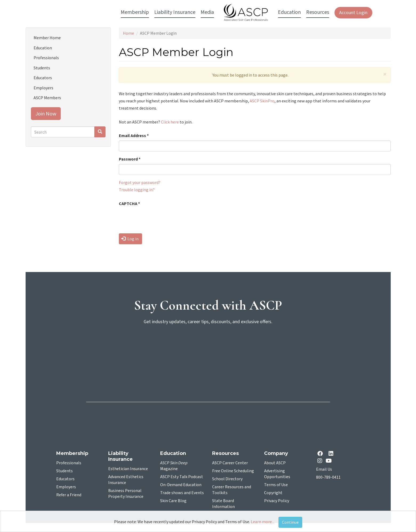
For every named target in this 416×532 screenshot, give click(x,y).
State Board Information (223, 504)
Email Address (134, 135)
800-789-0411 (328, 477)
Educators (43, 78)
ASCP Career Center (230, 463)
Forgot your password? (140, 182)
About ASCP (275, 463)
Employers (43, 88)
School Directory (227, 479)
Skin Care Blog (173, 501)
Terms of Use (276, 485)
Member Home (47, 38)
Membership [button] (96, 12)
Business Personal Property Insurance (126, 494)
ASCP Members (47, 98)
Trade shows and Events (182, 493)
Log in (130, 239)
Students (42, 68)
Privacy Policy (277, 501)
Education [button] (251, 12)
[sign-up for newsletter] (208, 350)
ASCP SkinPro (262, 101)
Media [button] (169, 12)
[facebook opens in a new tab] (321, 454)
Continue (290, 522)
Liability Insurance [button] (136, 12)
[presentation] (159, 219)
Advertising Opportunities (277, 474)
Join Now (46, 113)
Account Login (315, 13)
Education (43, 48)
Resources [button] (279, 12)
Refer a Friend (69, 495)
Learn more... (262, 522)
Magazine (174, 466)
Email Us (324, 469)
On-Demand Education (181, 485)
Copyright (273, 493)
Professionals (46, 58)
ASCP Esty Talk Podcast (182, 477)
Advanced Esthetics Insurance (126, 480)
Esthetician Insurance (128, 469)
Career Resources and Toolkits (232, 490)
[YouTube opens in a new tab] (330, 461)
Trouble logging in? (137, 190)
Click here (170, 122)
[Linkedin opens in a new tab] (332, 454)
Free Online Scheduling (233, 471)
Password (130, 159)
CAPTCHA (129, 203)
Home (128, 33)
